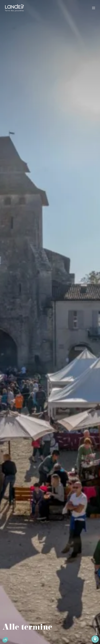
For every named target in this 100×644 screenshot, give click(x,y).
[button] (5, 640)
